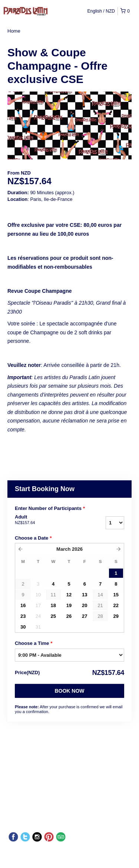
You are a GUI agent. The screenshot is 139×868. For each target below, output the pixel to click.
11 (53, 595)
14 (100, 595)
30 (23, 627)
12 (69, 595)
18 (53, 605)
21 (100, 605)
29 (116, 616)
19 (69, 605)
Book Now (69, 691)
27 (85, 616)
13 (85, 595)
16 (23, 605)
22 (116, 605)
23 (23, 616)
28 (100, 616)
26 (69, 616)
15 (116, 595)
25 (53, 616)
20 (85, 605)
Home (14, 31)
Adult (48, 520)
